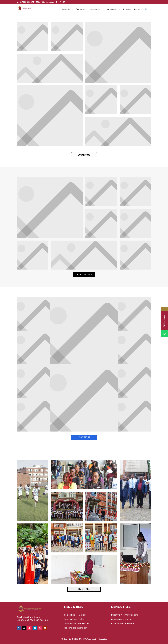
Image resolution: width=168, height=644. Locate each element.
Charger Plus (84, 589)
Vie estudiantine (113, 9)
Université (68, 9)
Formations (82, 9)
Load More (84, 155)
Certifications (97, 9)
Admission (127, 9)
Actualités (138, 9)
